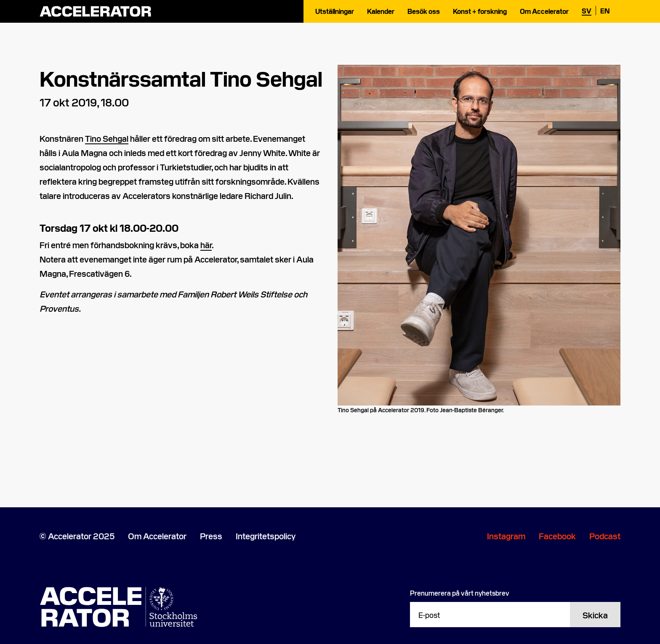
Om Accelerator (544, 11)
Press (211, 535)
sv (587, 11)
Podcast (605, 535)
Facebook (557, 535)
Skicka (595, 615)
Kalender (381, 11)
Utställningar (335, 11)
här (206, 244)
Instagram (506, 535)
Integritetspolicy (266, 535)
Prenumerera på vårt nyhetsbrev (460, 593)
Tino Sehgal (107, 138)
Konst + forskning (480, 11)
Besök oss (424, 11)
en (605, 11)
